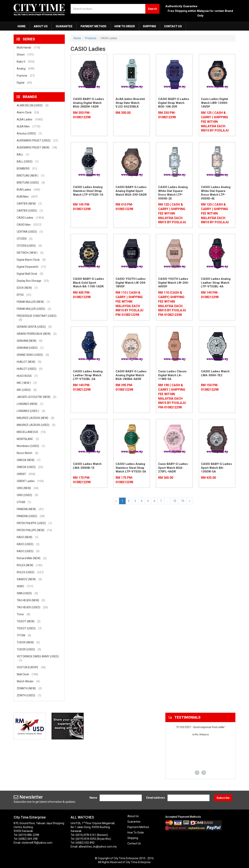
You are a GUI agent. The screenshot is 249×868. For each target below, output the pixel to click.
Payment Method (93, 26)
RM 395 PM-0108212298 (124, 387)
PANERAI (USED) (31, 516)
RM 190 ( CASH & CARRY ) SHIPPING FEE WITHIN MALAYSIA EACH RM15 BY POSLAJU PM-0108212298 (172, 396)
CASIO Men (29, 225)
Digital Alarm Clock (31, 260)
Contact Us (173, 26)
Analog (26, 69)
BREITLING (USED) (31, 183)
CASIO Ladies (30, 218)
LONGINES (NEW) (30, 404)
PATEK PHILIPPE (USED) (34, 523)
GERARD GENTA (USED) (34, 327)
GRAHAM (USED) (30, 348)
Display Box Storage (33, 281)
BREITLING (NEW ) (31, 176)
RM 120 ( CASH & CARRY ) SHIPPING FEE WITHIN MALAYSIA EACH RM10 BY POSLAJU (215, 213)
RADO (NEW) (28, 537)
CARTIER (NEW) (29, 204)
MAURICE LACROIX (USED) (36, 425)
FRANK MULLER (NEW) (33, 302)
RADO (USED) (28, 544)
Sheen (25, 55)
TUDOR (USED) (29, 649)
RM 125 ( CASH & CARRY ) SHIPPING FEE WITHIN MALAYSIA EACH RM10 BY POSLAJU (215, 122)
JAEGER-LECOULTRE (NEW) (37, 397)
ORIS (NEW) (28, 488)
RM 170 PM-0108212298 (82, 480)
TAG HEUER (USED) (32, 607)
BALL (23, 155)
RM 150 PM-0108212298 (210, 387)
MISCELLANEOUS (31, 432)
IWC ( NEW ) (27, 383)
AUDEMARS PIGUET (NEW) (37, 147)
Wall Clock (27, 674)
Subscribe (223, 798)
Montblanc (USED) (31, 446)
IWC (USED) (27, 390)
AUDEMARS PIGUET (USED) (37, 140)
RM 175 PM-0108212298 (124, 480)
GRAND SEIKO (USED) (33, 355)
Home (22, 26)
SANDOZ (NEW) (29, 579)
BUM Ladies (28, 190)
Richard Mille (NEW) (32, 558)
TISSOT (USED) (29, 628)
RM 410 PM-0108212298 (124, 207)
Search (152, 9)
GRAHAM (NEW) (30, 341)
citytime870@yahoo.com (37, 843)
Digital (24, 83)
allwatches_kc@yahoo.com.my (98, 847)
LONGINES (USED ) (31, 411)
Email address (156, 798)
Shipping (149, 26)
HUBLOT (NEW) (29, 362)
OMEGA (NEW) (29, 460)
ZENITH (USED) (29, 695)
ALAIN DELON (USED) (33, 105)
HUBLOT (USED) (30, 369)
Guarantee (64, 26)
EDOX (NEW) (27, 288)
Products (91, 38)
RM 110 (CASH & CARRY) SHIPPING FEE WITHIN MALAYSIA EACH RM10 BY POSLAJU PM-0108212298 (172, 304)
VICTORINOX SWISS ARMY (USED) (38, 659)
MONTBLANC (28, 439)
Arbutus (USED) (29, 133)
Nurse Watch (28, 453)
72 (175, 501)
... (167, 501)
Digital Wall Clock (30, 274)
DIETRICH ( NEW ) (30, 253)
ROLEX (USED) (30, 572)
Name (93, 798)
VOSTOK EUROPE (31, 667)
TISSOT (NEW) (29, 621)
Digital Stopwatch (31, 267)
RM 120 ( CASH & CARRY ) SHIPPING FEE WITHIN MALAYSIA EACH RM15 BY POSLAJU (172, 213)
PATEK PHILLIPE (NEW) (34, 530)
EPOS (24, 295)
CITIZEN (25, 239)
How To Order (125, 26)
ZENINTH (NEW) (29, 688)
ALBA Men (29, 126)
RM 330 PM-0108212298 (167, 115)
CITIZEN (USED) (29, 246)
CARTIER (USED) (30, 211)
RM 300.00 (123, 113)
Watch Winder (28, 681)
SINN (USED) (27, 593)
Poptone (26, 76)
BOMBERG (27, 169)
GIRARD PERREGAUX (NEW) (37, 334)
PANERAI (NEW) (30, 509)
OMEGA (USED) (30, 467)
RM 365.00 (166, 478)
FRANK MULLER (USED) (34, 309)
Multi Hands (28, 48)
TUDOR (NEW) (28, 642)
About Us (41, 26)
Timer (23, 614)
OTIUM (24, 502)
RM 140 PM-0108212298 (210, 295)
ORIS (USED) (27, 495)
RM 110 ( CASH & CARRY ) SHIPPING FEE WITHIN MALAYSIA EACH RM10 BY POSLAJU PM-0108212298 (129, 304)
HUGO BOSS (27, 376)
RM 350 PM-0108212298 (82, 115)
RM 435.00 (208, 478)
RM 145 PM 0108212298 (82, 207)
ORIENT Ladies (30, 481)
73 (183, 501)
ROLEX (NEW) (30, 565)
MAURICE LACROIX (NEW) (36, 418)
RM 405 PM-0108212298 (82, 295)
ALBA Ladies (30, 119)
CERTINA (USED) (30, 232)
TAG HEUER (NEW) (31, 600)
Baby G (26, 62)
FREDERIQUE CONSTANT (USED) (37, 318)
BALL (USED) (28, 162)
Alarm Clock (28, 112)
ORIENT (26, 474)
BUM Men (27, 197)
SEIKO (25, 586)
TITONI (24, 635)
